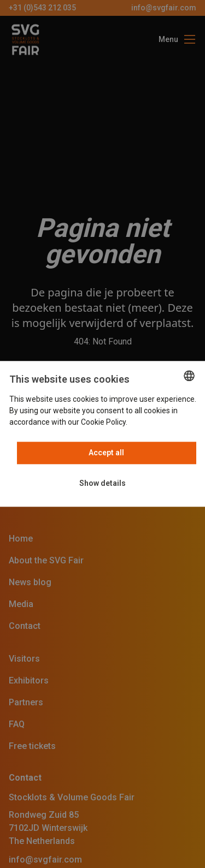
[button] (102, 484)
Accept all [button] (106, 453)
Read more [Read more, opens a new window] (148, 423)
